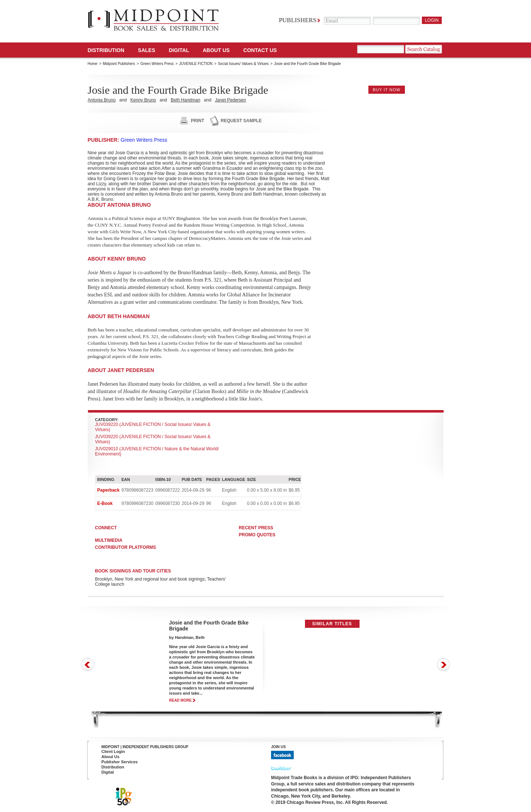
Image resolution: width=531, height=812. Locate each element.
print (198, 121)
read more (181, 700)
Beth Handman (185, 100)
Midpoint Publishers (119, 64)
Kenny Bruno (143, 100)
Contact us (260, 50)
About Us (216, 50)
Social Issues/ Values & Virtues (243, 64)
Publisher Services (119, 762)
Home (93, 64)
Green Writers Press (157, 64)
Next (443, 665)
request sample (241, 121)
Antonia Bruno (102, 100)
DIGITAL (179, 50)
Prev (88, 665)
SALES (147, 50)
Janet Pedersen (230, 100)
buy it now (387, 90)
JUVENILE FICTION (196, 64)
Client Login (113, 751)
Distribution (106, 50)
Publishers (298, 20)
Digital (108, 772)
